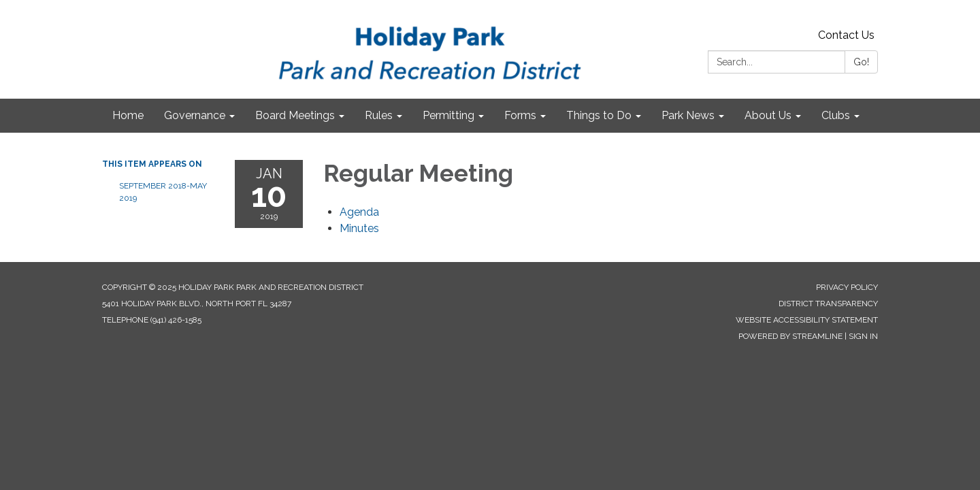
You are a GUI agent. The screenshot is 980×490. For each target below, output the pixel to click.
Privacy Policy (847, 287)
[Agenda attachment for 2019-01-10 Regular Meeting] (359, 212)
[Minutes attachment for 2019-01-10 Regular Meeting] (359, 228)
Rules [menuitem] (379, 115)
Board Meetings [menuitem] (295, 115)
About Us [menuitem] (768, 115)
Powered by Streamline (790, 336)
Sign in (863, 336)
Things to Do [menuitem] (599, 115)
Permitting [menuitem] (448, 115)
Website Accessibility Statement (807, 320)
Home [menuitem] (128, 115)
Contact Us (846, 35)
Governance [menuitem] (195, 115)
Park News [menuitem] (688, 115)
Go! (861, 62)
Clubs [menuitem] (836, 115)
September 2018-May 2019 (163, 192)
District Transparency (828, 304)
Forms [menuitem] (520, 115)
